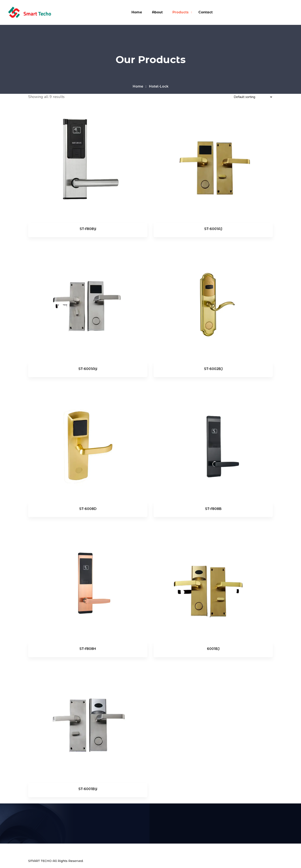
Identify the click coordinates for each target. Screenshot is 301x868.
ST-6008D (88, 509)
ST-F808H (88, 649)
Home (137, 12)
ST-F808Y (88, 229)
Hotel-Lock (159, 86)
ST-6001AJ (213, 229)
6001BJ (213, 649)
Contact (205, 12)
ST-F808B (213, 509)
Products (180, 12)
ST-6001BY (88, 789)
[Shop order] (253, 97)
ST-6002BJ (213, 369)
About (157, 12)
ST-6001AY (88, 369)
